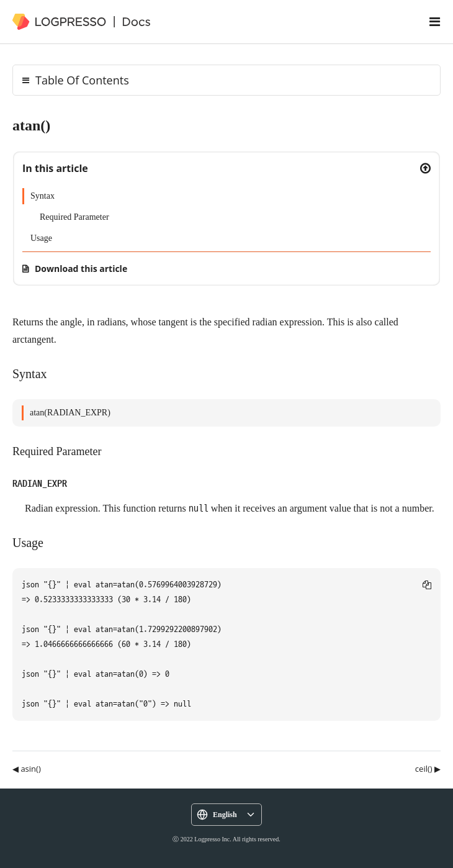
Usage (41, 238)
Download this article (81, 269)
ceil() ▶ (428, 769)
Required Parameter (74, 217)
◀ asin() (27, 769)
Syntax (43, 196)
